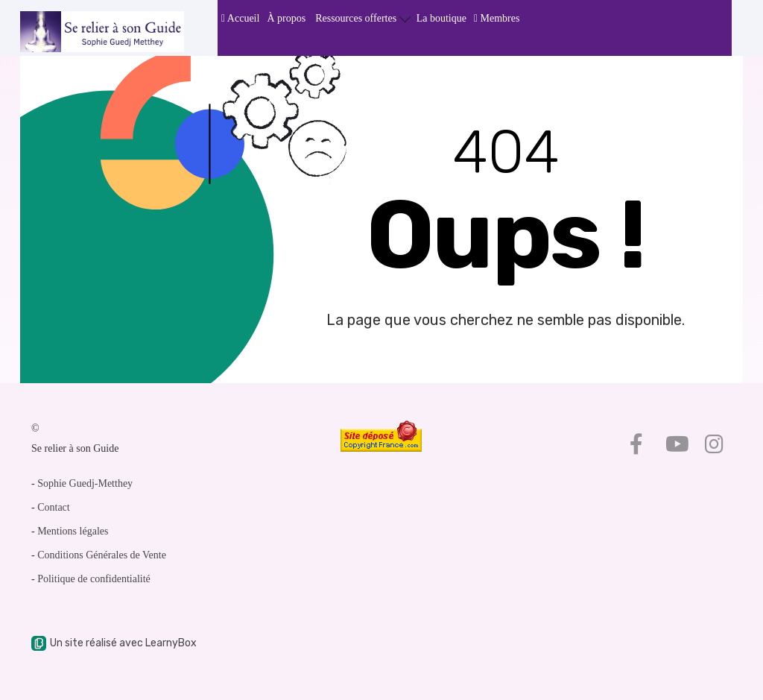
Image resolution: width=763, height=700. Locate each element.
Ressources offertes (363, 18)
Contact (54, 507)
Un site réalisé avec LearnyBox (114, 643)
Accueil (240, 18)
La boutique (441, 18)
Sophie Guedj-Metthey (85, 483)
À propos (286, 18)
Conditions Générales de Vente (102, 555)
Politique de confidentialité (94, 579)
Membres (497, 18)
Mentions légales (73, 531)
